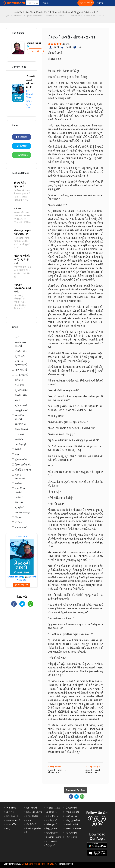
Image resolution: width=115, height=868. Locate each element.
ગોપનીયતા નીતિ (13, 816)
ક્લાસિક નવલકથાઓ (21, 363)
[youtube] (94, 824)
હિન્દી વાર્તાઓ (72, 808)
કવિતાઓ (19, 385)
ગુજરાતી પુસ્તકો (53, 816)
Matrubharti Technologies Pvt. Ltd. (38, 864)
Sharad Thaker (34, 45)
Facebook (22, 137)
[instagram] (97, 819)
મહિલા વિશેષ (21, 395)
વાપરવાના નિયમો (13, 820)
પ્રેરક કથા (20, 356)
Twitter (22, 146)
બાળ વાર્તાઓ (21, 370)
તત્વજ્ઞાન (19, 434)
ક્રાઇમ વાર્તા (21, 528)
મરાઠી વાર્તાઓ (72, 816)
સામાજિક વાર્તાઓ (20, 417)
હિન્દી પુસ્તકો (52, 812)
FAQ (8, 829)
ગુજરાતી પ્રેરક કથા (30, 104)
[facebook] (91, 819)
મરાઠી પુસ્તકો (52, 820)
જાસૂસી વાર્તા (21, 410)
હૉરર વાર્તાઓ (21, 460)
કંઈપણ (18, 523)
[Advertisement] (22, 627)
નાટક (18, 400)
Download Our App (75, 790)
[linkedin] (100, 824)
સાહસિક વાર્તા (22, 424)
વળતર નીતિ (11, 824)
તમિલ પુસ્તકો (52, 824)
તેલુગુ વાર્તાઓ (71, 837)
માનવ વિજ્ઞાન (21, 429)
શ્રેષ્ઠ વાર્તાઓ (32, 808)
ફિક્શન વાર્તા (21, 351)
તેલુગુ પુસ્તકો (51, 829)
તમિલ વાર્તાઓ (72, 833)
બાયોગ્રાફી (21, 444)
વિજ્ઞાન (18, 517)
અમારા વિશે (11, 808)
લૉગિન (100, 3)
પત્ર (17, 455)
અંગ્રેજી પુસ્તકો (53, 808)
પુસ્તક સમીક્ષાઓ (20, 477)
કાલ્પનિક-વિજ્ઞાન (20, 490)
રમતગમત (20, 502)
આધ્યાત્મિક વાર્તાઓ (21, 344)
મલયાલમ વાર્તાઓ (73, 829)
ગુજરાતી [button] (46, 3)
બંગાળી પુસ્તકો (52, 833)
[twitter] (103, 819)
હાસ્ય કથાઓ (22, 375)
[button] (37, 3)
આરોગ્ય (19, 439)
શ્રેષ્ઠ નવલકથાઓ (34, 812)
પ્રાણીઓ (20, 507)
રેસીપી (18, 449)
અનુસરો (35, 51)
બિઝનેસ (19, 497)
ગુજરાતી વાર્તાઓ (73, 812)
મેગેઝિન (19, 380)
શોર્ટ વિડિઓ (31, 824)
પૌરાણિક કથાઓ (23, 470)
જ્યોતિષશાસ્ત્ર (22, 512)
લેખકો (29, 820)
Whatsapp (22, 155)
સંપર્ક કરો (10, 812)
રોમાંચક (19, 483)
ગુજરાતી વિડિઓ (33, 816)
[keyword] (33, 3)
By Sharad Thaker (30, 94)
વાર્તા (17, 337)
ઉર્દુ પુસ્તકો (51, 845)
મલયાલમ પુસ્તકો (53, 837)
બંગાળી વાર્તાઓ (72, 824)
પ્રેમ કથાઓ (21, 405)
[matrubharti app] (70, 3)
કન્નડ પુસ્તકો (51, 841)
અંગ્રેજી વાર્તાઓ (73, 820)
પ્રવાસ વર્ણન (21, 390)
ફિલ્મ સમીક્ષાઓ (23, 465)
